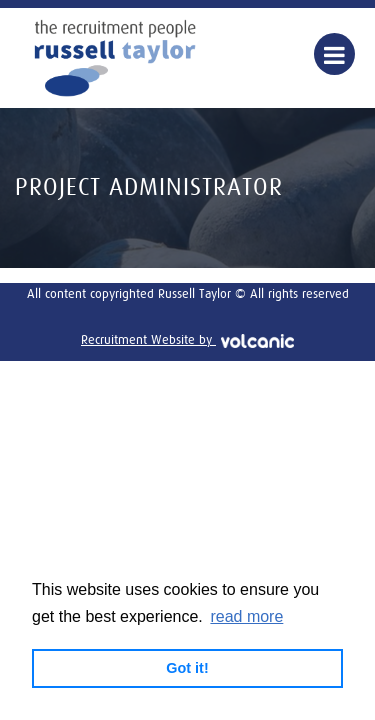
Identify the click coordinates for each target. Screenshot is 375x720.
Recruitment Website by (187, 340)
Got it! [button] (187, 668)
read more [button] (246, 616)
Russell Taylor (115, 58)
